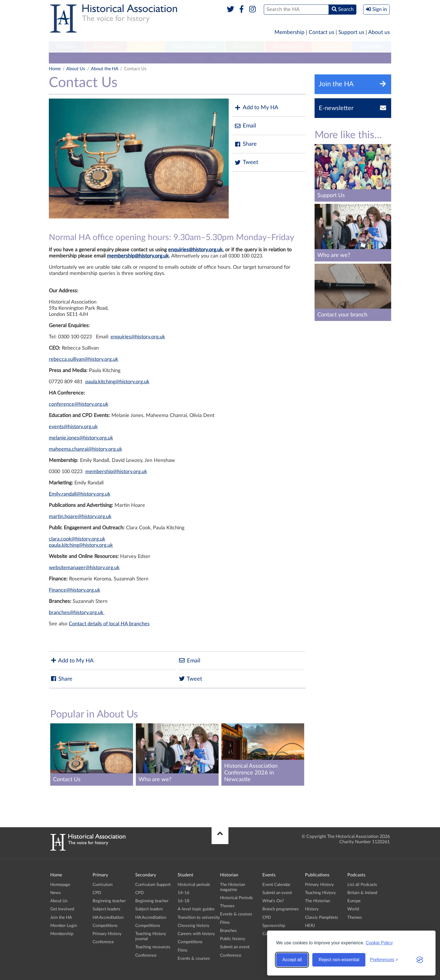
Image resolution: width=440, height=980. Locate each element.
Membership (289, 32)
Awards (221, 58)
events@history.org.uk (73, 427)
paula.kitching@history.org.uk (117, 382)
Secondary (106, 47)
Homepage (60, 885)
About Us (76, 69)
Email (245, 126)
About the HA (105, 69)
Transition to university (199, 918)
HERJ (310, 926)
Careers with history (196, 934)
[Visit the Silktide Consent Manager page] (420, 960)
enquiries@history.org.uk (195, 250)
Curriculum (103, 885)
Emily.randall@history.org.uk (80, 494)
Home (55, 69)
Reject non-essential (339, 960)
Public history (233, 939)
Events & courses (194, 959)
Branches (371, 47)
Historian (245, 47)
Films (183, 950)
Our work (96, 58)
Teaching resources (153, 947)
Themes (227, 906)
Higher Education (194, 47)
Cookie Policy (379, 943)
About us (379, 32)
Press (242, 58)
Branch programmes (281, 909)
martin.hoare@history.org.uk (80, 517)
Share (246, 144)
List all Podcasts (362, 885)
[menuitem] (67, 47)
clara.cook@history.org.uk (77, 539)
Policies (263, 58)
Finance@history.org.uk (75, 590)
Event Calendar (276, 885)
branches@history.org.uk (77, 613)
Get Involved (62, 909)
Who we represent (132, 58)
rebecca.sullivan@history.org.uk (83, 359)
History (312, 909)
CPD (97, 893)
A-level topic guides (196, 909)
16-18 (184, 901)
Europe (354, 901)
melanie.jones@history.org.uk (81, 438)
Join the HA (61, 918)
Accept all (292, 960)
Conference (291, 58)
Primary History (107, 934)
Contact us (321, 32)
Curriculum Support (153, 885)
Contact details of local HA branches (109, 624)
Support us (351, 32)
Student (146, 47)
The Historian (318, 901)
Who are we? (65, 58)
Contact (197, 58)
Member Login (64, 926)
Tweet (246, 162)
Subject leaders (106, 909)
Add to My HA (256, 108)
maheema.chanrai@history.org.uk (85, 449)
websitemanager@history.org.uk (84, 568)
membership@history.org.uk (138, 256)
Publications (288, 47)
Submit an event (235, 947)
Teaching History (320, 893)
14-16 (184, 893)
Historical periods (194, 885)
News (56, 893)
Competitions (105, 926)
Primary (66, 47)
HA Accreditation (108, 918)
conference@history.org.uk (79, 404)
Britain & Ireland (362, 893)
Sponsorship (274, 926)
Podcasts (332, 47)
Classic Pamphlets (322, 918)
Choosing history (193, 926)
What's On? (273, 901)
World (353, 909)
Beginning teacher (109, 901)
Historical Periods (236, 898)
